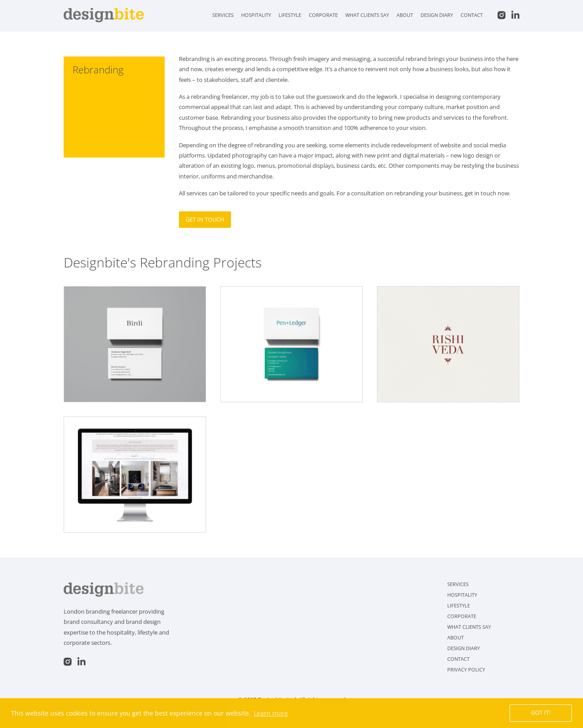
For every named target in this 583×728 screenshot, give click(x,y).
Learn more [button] (271, 713)
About (405, 15)
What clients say (367, 15)
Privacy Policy (466, 669)
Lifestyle (290, 15)
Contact (472, 15)
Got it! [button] (540, 713)
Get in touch (205, 219)
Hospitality (256, 15)
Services (223, 15)
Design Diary (437, 15)
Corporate (323, 15)
